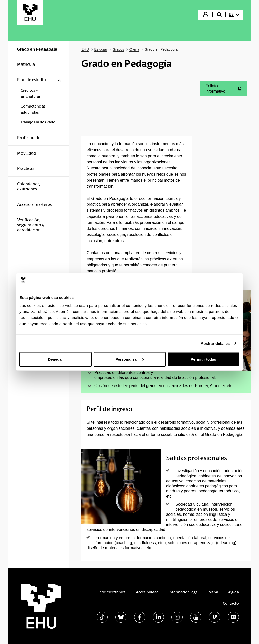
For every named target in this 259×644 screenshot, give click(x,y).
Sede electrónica (112, 592)
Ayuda (233, 592)
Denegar (55, 359)
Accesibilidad (147, 592)
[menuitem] (234, 15)
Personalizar (130, 359)
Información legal (184, 592)
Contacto (231, 603)
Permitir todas (203, 359)
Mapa (213, 592)
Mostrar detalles (215, 343)
